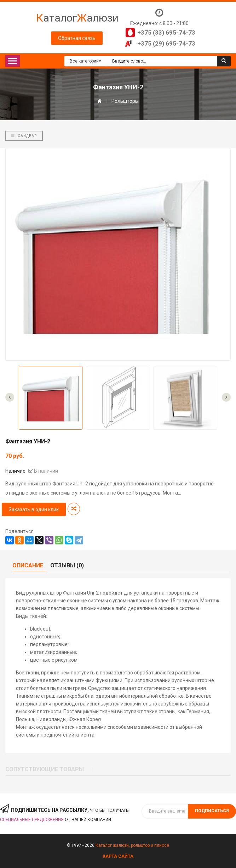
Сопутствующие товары (45, 769)
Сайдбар (24, 136)
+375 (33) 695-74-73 (166, 33)
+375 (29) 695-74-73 (166, 43)
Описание (28, 565)
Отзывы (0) (67, 565)
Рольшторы (125, 101)
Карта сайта (118, 856)
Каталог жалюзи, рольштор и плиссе (132, 845)
